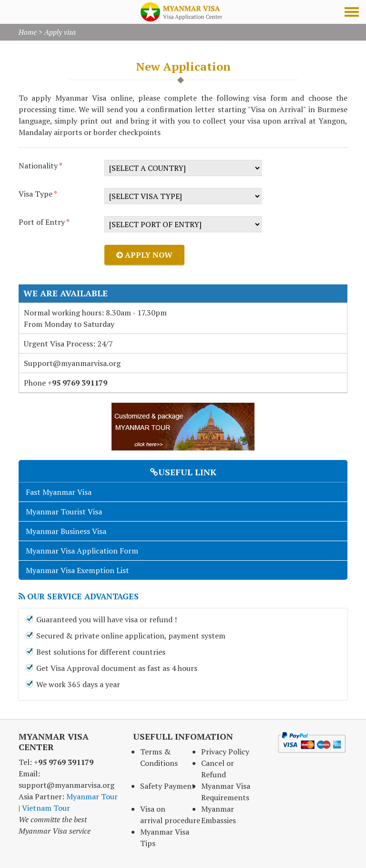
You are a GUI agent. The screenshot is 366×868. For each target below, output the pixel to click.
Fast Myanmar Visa (59, 492)
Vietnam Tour (46, 808)
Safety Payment (168, 786)
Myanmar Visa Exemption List (77, 570)
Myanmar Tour (92, 796)
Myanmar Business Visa (66, 531)
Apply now (144, 255)
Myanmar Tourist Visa (64, 512)
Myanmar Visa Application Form (82, 551)
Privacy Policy (225, 752)
